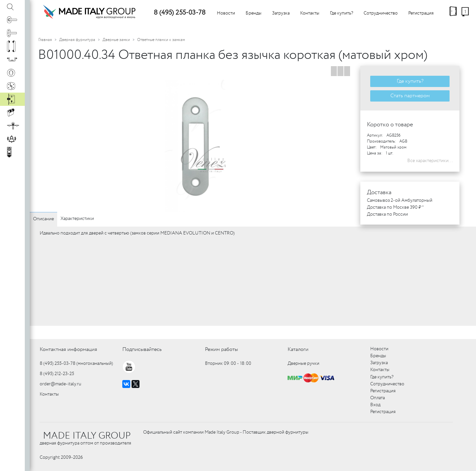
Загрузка (281, 13)
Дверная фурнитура (77, 40)
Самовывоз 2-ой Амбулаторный (400, 200)
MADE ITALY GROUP (87, 436)
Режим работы (221, 349)
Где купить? (341, 13)
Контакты (310, 13)
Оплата (377, 398)
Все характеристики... (430, 161)
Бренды (254, 13)
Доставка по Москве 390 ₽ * (395, 207)
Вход (375, 405)
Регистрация (421, 13)
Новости (226, 13)
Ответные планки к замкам (161, 40)
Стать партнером (410, 96)
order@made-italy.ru (60, 384)
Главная (45, 40)
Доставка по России (387, 214)
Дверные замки (116, 40)
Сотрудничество (381, 13)
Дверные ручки (303, 364)
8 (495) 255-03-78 (180, 13)
